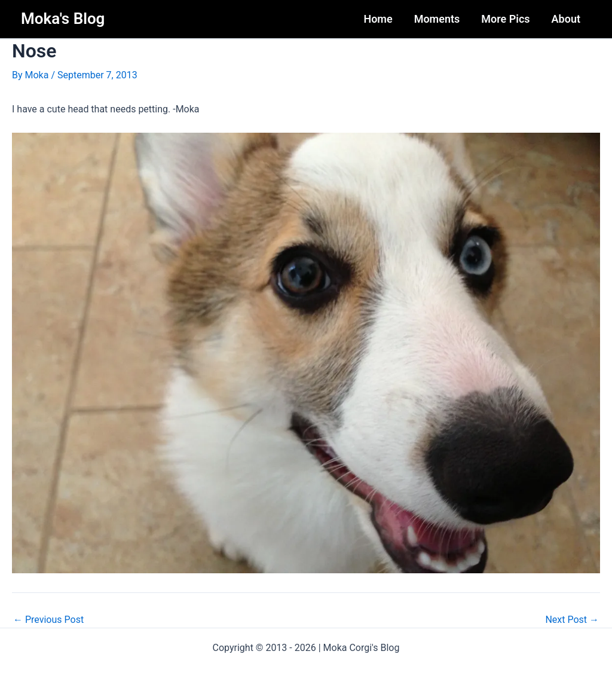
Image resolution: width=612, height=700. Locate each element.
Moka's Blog (63, 19)
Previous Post (48, 620)
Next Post (572, 620)
